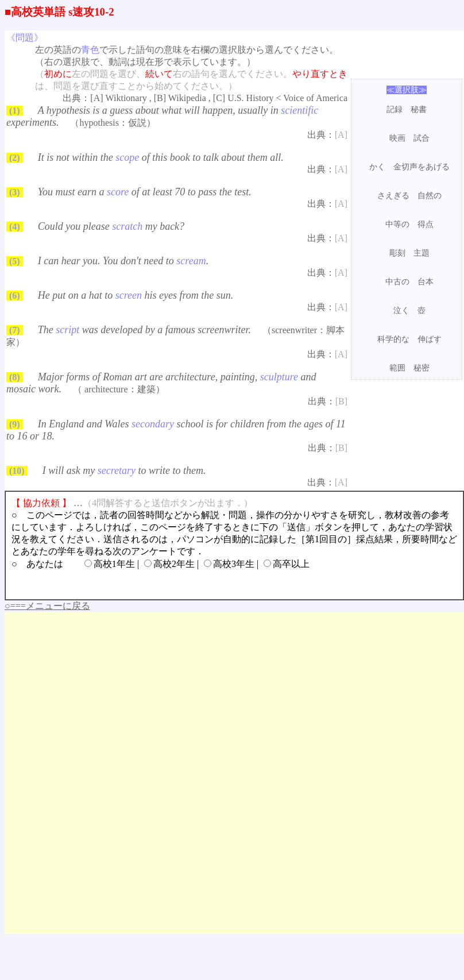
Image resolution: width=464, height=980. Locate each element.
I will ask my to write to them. (124, 470)
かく (377, 167)
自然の (430, 196)
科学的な (393, 339)
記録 (395, 109)
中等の (397, 224)
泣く (401, 310)
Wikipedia (187, 98)
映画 (397, 138)
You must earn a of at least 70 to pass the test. (145, 192)
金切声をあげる (422, 167)
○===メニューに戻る (47, 606)
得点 (426, 224)
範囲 (397, 368)
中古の (397, 282)
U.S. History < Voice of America (287, 98)
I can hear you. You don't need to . (123, 261)
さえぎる (393, 196)
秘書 (419, 109)
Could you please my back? (111, 226)
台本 (426, 282)
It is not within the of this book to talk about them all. (161, 157)
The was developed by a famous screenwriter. (144, 330)
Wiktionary (126, 98)
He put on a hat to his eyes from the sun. (136, 295)
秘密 (422, 368)
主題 (422, 253)
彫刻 (397, 253)
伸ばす (430, 339)
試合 (422, 138)
